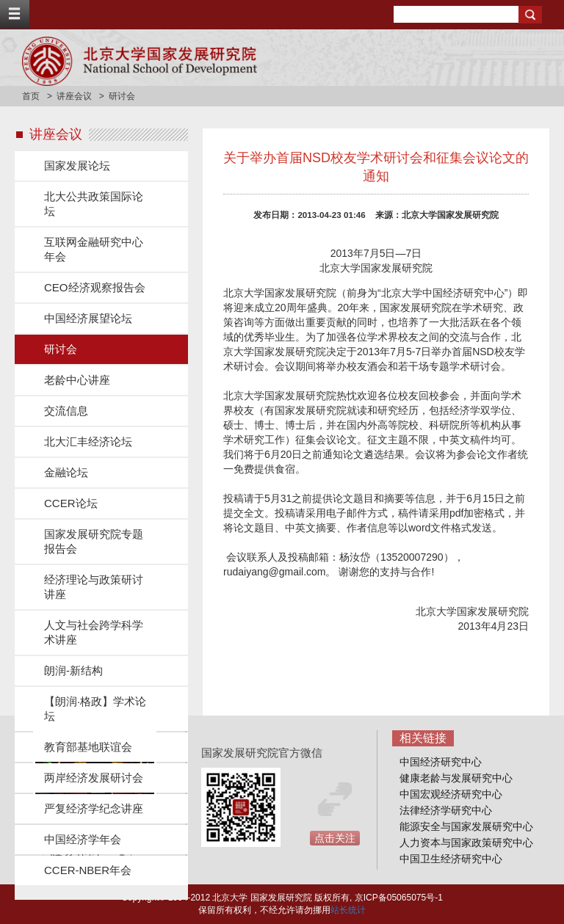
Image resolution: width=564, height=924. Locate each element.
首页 (31, 96)
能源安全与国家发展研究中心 (466, 826)
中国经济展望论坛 (88, 318)
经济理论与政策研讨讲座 (94, 587)
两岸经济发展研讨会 (94, 778)
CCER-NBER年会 (88, 870)
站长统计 (348, 910)
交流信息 (66, 411)
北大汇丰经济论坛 (88, 441)
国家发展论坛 (77, 165)
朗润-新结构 (73, 670)
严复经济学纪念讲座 (94, 808)
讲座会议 (74, 96)
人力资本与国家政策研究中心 (466, 843)
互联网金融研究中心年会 (94, 249)
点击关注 (335, 838)
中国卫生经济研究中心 (451, 859)
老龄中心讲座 (77, 380)
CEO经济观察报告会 (95, 287)
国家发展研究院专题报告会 (94, 541)
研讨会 (61, 349)
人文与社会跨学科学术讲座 (94, 632)
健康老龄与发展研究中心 (456, 778)
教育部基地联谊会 (88, 747)
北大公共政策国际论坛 (94, 204)
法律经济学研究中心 (446, 810)
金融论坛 (66, 472)
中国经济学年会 (83, 839)
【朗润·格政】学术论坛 (95, 709)
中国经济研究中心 (441, 762)
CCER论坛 (71, 503)
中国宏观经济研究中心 (451, 794)
